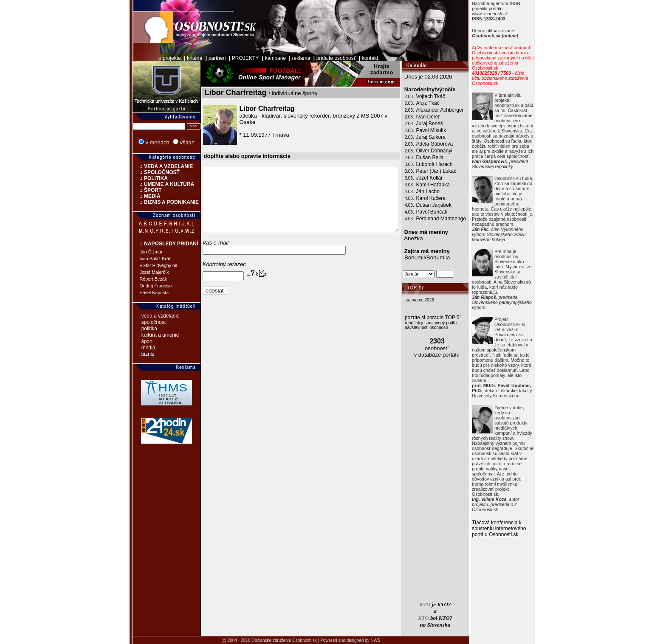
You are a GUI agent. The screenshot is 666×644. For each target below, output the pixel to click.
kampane (264, 58)
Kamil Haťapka (444, 185)
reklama (290, 58)
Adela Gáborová (446, 144)
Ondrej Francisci (145, 286)
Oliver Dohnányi (445, 151)
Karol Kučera (442, 198)
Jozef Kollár (441, 178)
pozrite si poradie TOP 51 (444, 318)
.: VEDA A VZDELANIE (152, 166)
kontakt (359, 58)
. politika (137, 329)
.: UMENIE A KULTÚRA (152, 184)
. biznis (135, 354)
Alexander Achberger (451, 110)
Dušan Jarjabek (445, 205)
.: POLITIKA (139, 178)
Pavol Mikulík (442, 130)
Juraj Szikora (442, 137)
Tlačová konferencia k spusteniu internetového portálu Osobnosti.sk (510, 529)
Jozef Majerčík (143, 272)
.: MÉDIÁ (135, 196)
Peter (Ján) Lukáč (447, 171)
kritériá (183, 58)
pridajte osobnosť (325, 58)
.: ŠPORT (136, 190)
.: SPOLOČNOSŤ (145, 172)
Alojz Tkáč (439, 103)
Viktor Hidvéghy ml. (148, 265)
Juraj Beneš (441, 124)
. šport (134, 341)
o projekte (159, 58)
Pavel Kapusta (143, 292)
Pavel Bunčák (443, 212)
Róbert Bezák (143, 279)
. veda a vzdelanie (148, 316)
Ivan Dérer (439, 117)
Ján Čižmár (140, 252)
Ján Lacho (439, 191)
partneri (206, 58)
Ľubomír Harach (446, 164)
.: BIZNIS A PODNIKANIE (155, 202)
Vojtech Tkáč (442, 96)
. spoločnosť (141, 322)
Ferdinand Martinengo (452, 219)
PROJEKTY (234, 58)
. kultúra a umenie (148, 335)
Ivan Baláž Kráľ (144, 259)
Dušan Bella (441, 157)
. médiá (136, 348)
